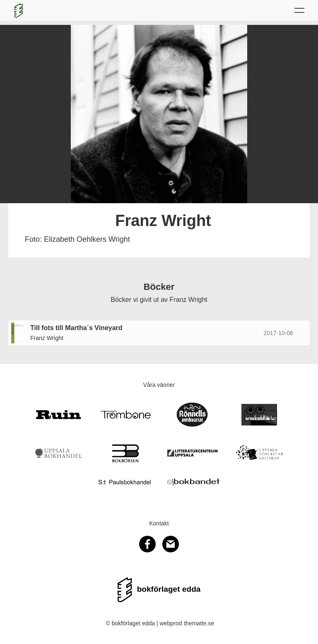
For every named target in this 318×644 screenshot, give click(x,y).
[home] (19, 10)
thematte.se (199, 623)
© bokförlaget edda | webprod (144, 623)
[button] (299, 10)
